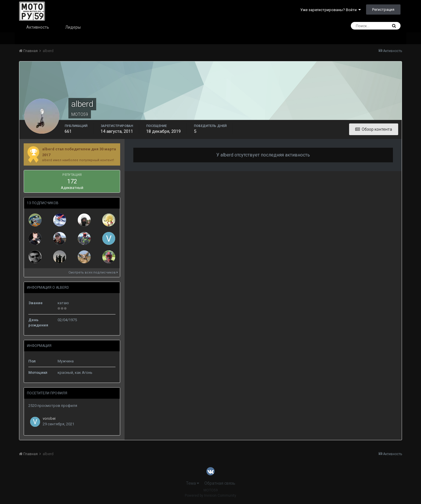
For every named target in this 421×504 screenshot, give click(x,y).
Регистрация (383, 10)
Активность (38, 27)
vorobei (49, 418)
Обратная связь (220, 483)
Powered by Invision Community (210, 496)
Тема (193, 483)
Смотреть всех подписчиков (93, 272)
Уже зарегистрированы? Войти (331, 10)
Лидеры (73, 27)
